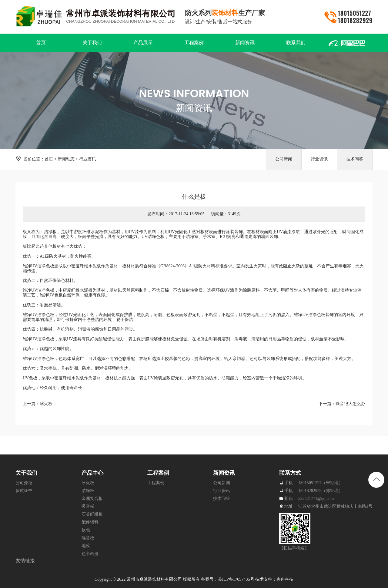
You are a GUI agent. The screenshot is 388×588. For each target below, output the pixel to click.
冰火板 (46, 404)
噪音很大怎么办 (350, 404)
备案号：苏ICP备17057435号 (228, 579)
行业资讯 (88, 159)
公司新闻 (284, 159)
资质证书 (24, 491)
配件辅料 (90, 522)
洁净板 (50, 232)
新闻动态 (66, 159)
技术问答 (355, 159)
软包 (86, 530)
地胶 (86, 546)
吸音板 (88, 506)
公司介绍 (24, 483)
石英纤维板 (92, 514)
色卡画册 (90, 554)
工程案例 (156, 483)
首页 (49, 159)
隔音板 (88, 538)
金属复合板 (92, 499)
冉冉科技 (285, 579)
